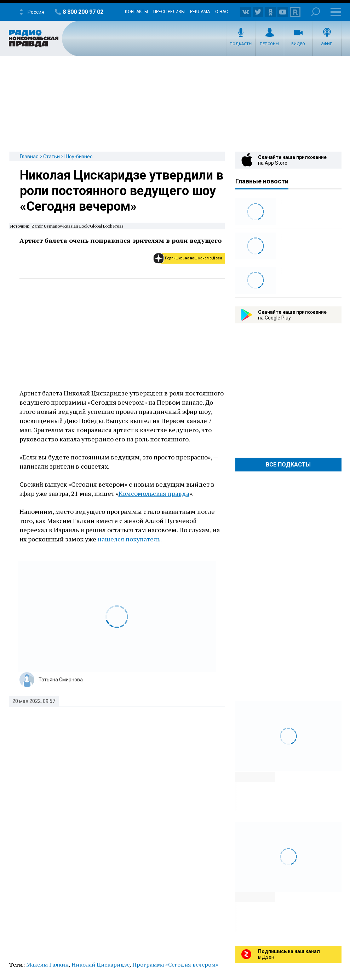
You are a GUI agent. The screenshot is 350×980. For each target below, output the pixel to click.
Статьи (51, 157)
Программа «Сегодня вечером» (175, 964)
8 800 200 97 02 (83, 12)
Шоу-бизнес (78, 157)
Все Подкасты (288, 465)
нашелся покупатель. (130, 539)
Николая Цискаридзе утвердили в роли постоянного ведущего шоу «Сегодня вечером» (122, 191)
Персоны (269, 44)
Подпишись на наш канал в (193, 258)
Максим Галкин (47, 964)
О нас (222, 12)
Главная (29, 157)
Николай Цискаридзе (101, 964)
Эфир (327, 44)
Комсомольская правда (154, 493)
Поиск (315, 12)
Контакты (136, 12)
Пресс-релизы (169, 12)
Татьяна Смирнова (61, 680)
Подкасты (241, 44)
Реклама (200, 12)
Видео (298, 44)
